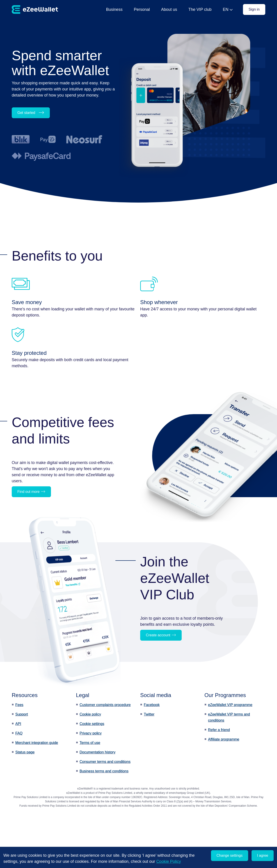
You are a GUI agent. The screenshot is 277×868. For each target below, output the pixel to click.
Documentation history (97, 752)
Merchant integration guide (37, 743)
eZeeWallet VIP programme (230, 705)
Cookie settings (92, 724)
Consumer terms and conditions (105, 762)
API (18, 724)
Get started (31, 113)
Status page (25, 752)
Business (114, 9)
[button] (43, 492)
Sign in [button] (254, 9)
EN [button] (225, 9)
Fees (19, 705)
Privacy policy (91, 733)
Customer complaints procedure (105, 705)
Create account (161, 635)
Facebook (152, 705)
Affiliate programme (224, 739)
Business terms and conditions (104, 771)
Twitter (149, 714)
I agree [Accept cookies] (263, 855)
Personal (142, 9)
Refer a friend (219, 730)
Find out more (31, 492)
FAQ (19, 733)
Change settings (230, 855)
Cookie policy (90, 714)
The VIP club (200, 9)
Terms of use (90, 743)
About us (169, 9)
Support (22, 714)
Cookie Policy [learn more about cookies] (168, 861)
